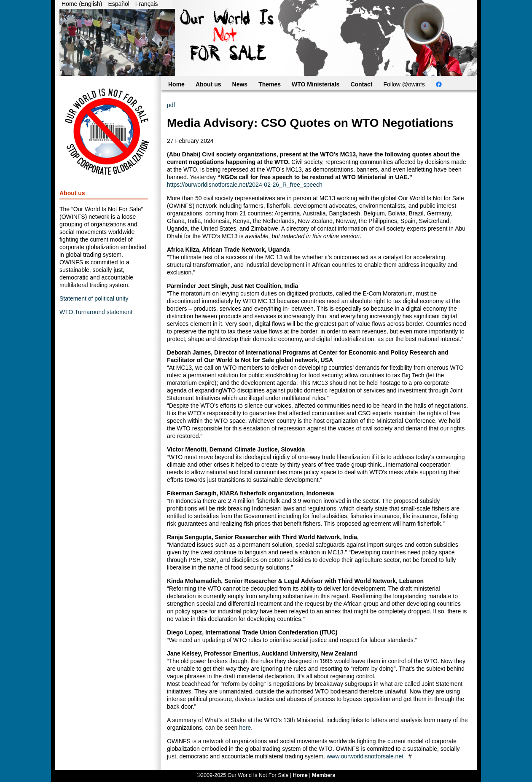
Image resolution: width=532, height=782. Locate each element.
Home (176, 84)
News (240, 84)
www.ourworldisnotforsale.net (365, 756)
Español (119, 4)
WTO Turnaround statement (96, 312)
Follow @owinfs (404, 84)
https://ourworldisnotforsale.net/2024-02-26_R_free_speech (245, 185)
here (245, 728)
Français (147, 4)
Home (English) (82, 4)
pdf (171, 105)
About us (208, 84)
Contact (361, 84)
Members (324, 775)
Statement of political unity (94, 298)
